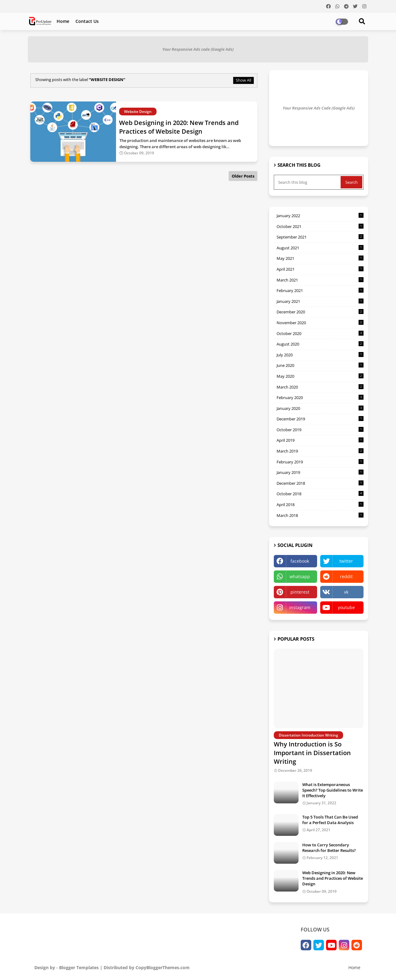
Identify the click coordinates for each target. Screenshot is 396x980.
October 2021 (320, 226)
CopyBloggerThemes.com (163, 967)
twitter (346, 561)
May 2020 (320, 376)
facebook (300, 561)
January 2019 (320, 472)
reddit (346, 576)
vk (346, 592)
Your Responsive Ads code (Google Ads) (198, 49)
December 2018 (320, 483)
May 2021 (320, 258)
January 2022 (320, 216)
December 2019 (320, 419)
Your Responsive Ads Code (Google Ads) (319, 108)
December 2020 (320, 312)
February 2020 (320, 398)
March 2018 (320, 515)
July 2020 (320, 355)
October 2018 (320, 494)
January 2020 (320, 408)
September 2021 (320, 237)
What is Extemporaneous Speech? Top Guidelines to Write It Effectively (333, 790)
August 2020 (320, 344)
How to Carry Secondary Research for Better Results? (329, 848)
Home (63, 21)
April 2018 (320, 505)
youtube (346, 607)
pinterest (300, 592)
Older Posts (243, 176)
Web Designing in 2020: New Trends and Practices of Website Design (333, 878)
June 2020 (320, 365)
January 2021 (320, 301)
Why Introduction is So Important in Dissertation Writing (312, 753)
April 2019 (320, 440)
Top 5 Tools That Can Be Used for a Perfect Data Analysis (330, 820)
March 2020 (320, 387)
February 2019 (320, 462)
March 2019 (320, 451)
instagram (300, 607)
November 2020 (320, 323)
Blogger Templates (79, 967)
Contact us (87, 21)
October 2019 (320, 430)
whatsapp (300, 576)
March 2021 (320, 280)
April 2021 (320, 269)
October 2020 (320, 333)
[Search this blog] (308, 182)
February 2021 (320, 290)
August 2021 (320, 248)
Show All (243, 80)
